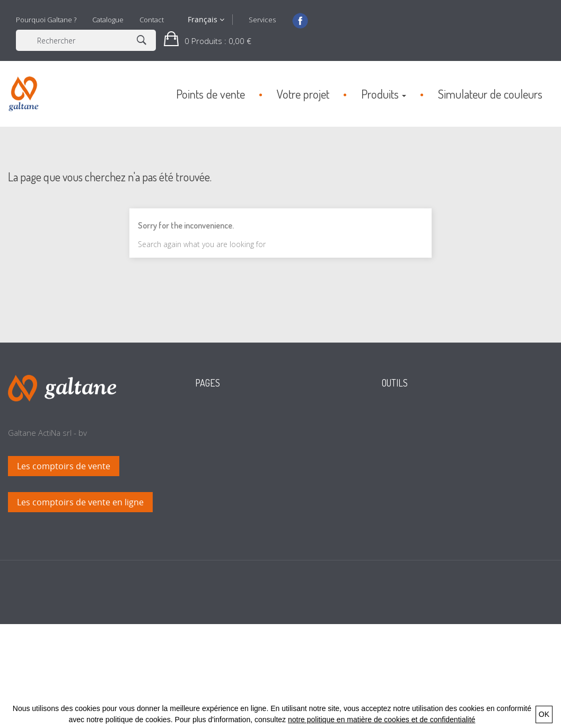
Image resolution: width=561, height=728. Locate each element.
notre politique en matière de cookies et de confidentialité (382, 720)
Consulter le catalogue (431, 417)
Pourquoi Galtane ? (46, 20)
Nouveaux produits (239, 417)
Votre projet (226, 449)
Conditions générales (243, 545)
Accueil (217, 433)
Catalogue (108, 20)
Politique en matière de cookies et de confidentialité (268, 600)
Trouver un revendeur (431, 433)
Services (262, 20)
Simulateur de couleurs (247, 497)
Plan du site (225, 576)
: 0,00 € (217, 41)
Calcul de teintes (234, 513)
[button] (208, 41)
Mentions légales (235, 560)
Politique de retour (238, 624)
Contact (152, 20)
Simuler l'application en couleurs (449, 449)
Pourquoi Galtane (236, 481)
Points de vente (233, 465)
